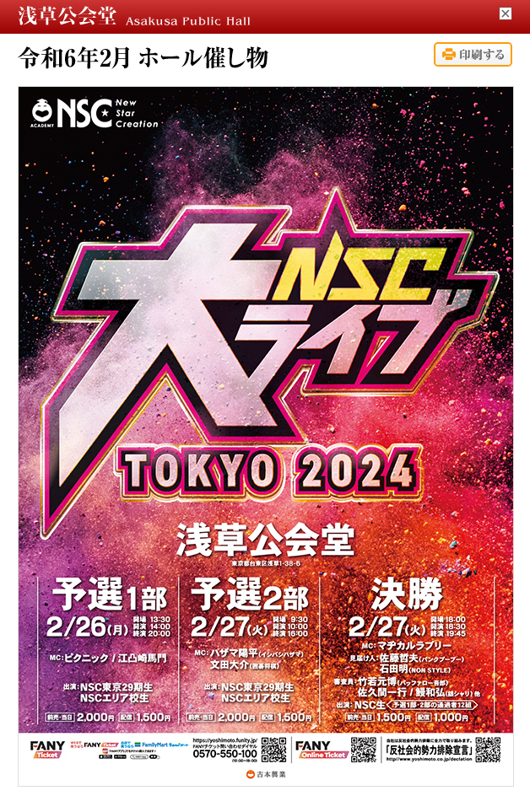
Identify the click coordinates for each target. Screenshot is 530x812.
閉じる (506, 13)
